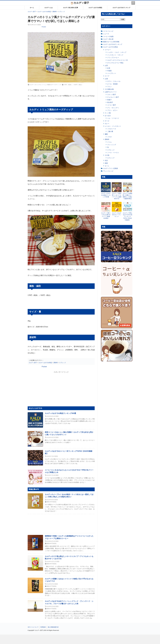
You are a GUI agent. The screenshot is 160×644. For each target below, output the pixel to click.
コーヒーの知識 (108, 36)
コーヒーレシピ (108, 31)
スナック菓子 (112, 95)
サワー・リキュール (114, 81)
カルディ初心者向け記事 (71, 8)
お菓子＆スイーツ (111, 92)
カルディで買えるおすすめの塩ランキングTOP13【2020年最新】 (127, 217)
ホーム (32, 8)
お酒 (106, 79)
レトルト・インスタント (113, 126)
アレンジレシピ (108, 171)
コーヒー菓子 (112, 105)
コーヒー (108, 50)
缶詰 (106, 160)
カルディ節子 (80, 3)
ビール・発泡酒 (112, 84)
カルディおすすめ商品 (95, 8)
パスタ (109, 137)
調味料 (107, 139)
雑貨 (106, 163)
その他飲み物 (109, 89)
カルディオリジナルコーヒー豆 (117, 60)
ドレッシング (112, 145)
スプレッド (111, 150)
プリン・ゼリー (112, 110)
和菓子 (109, 100)
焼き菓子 (110, 102)
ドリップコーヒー (113, 58)
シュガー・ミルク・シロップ (117, 52)
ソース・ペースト (113, 153)
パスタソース (112, 129)
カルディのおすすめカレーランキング (117, 215)
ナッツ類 (108, 113)
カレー (107, 124)
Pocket (44, 27)
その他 (107, 155)
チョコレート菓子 (113, 97)
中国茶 (109, 71)
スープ (107, 76)
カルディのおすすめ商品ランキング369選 (60, 413)
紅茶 (109, 68)
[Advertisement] (80, 639)
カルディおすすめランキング (121, 8)
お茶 (106, 65)
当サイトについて (33, 627)
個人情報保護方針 (53, 627)
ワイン (109, 87)
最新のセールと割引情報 (111, 42)
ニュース (106, 34)
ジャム (109, 142)
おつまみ (108, 116)
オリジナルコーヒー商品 (115, 63)
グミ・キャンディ (113, 108)
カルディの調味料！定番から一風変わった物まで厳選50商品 (127, 196)
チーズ (107, 121)
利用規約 (43, 627)
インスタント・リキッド (115, 55)
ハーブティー (112, 73)
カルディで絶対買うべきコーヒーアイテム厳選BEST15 (117, 196)
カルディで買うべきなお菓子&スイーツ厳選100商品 (106, 216)
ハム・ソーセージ (113, 118)
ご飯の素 (110, 131)
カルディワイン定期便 (110, 168)
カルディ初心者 (108, 39)
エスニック (111, 158)
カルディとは (48, 8)
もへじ (107, 166)
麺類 (106, 134)
